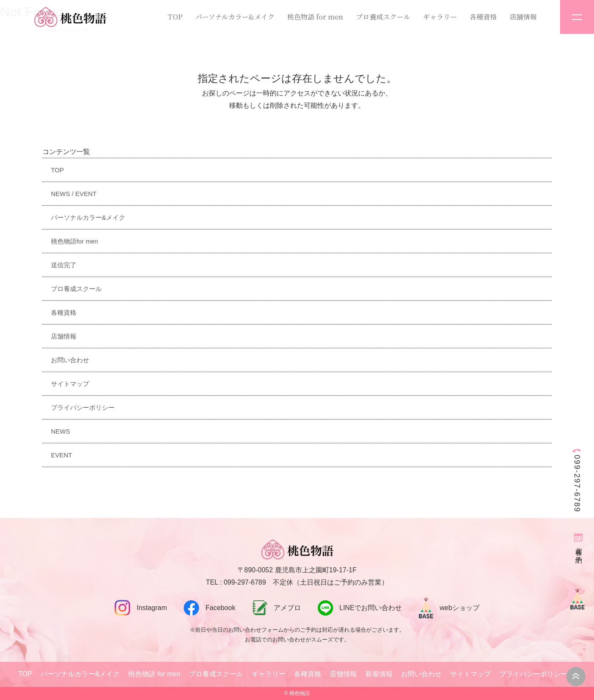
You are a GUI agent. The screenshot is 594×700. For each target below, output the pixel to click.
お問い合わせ (70, 360)
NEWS (60, 431)
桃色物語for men (74, 241)
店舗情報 (523, 17)
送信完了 (64, 265)
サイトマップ (70, 384)
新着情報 (379, 674)
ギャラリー (440, 17)
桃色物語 (300, 693)
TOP (175, 17)
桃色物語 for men (315, 17)
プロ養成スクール (383, 17)
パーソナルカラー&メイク (235, 17)
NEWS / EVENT (74, 194)
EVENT (62, 455)
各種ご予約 (579, 548)
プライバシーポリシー (83, 407)
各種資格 (483, 17)
